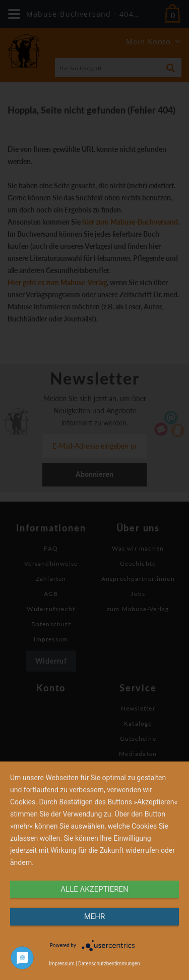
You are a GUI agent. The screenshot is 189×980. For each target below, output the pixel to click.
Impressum (61, 964)
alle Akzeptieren (94, 889)
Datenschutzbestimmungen (109, 964)
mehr (95, 916)
